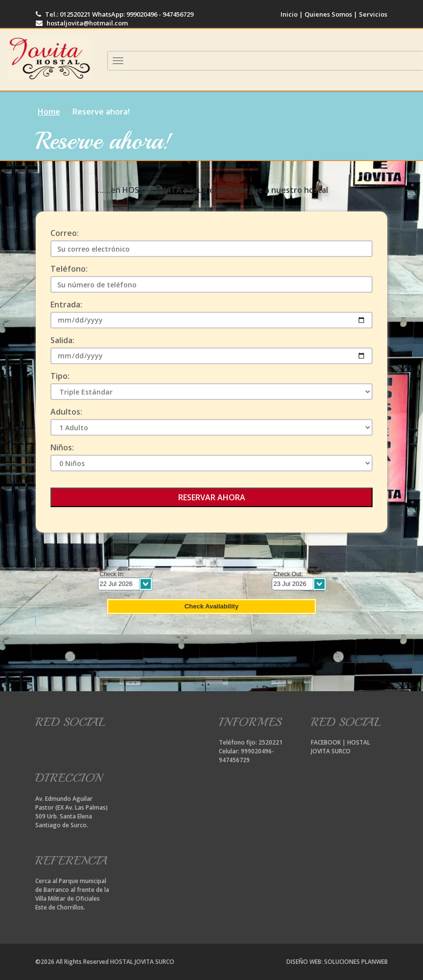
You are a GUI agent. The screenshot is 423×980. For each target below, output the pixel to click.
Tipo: (60, 376)
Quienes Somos (328, 14)
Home (49, 112)
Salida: (62, 340)
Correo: (65, 233)
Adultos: (66, 412)
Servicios (372, 14)
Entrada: (66, 305)
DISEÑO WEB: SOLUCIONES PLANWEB (337, 962)
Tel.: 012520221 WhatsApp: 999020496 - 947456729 (115, 14)
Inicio (289, 14)
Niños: (62, 448)
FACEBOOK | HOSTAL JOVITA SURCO (341, 747)
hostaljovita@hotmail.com (82, 23)
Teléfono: (69, 269)
